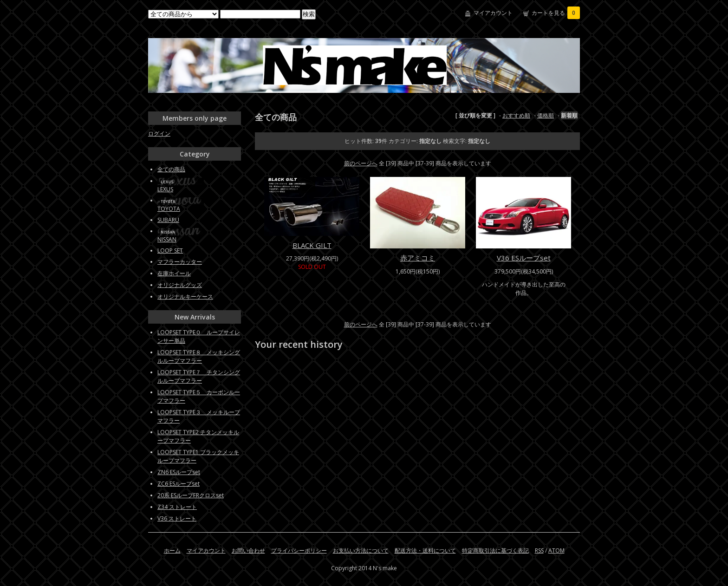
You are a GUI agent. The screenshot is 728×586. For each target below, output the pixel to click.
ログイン (159, 133)
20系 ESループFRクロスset (191, 495)
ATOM (556, 550)
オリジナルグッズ (180, 285)
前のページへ (361, 163)
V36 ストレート (177, 518)
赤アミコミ (418, 258)
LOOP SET (170, 251)
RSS (539, 550)
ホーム (172, 550)
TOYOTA (169, 209)
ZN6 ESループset (179, 472)
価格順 (546, 115)
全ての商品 (171, 169)
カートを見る (556, 13)
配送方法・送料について (425, 550)
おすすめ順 (516, 115)
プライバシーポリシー (299, 550)
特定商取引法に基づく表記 (495, 550)
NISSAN (167, 239)
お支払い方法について (361, 550)
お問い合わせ (248, 550)
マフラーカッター (180, 262)
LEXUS (165, 189)
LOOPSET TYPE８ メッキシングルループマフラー (199, 356)
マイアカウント (493, 13)
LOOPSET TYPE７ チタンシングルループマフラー (199, 376)
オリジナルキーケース (185, 296)
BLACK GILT (312, 245)
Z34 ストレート (177, 507)
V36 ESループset (524, 258)
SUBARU (168, 220)
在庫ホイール (174, 273)
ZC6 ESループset (179, 484)
